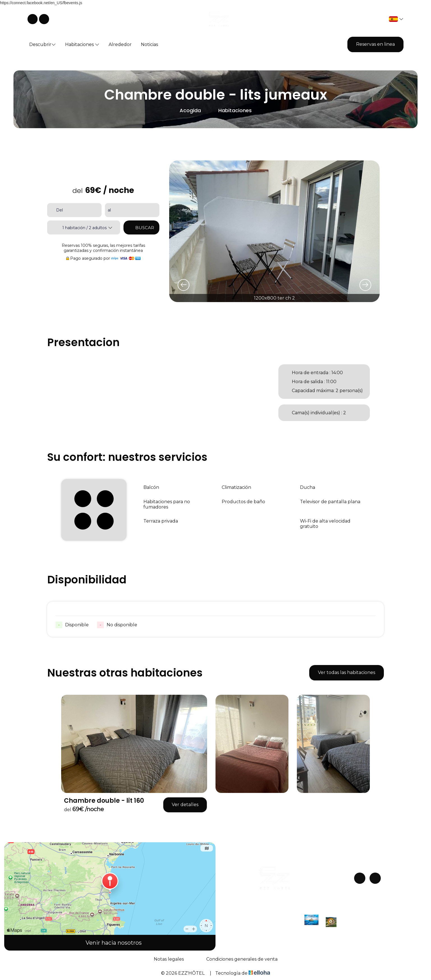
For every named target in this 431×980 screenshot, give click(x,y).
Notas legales (169, 959)
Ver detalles (185, 805)
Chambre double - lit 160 (104, 801)
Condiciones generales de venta (242, 959)
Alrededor (120, 44)
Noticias (149, 44)
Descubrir (43, 44)
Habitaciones (82, 44)
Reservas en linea (375, 44)
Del (59, 210)
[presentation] (184, 285)
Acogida (190, 110)
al (109, 210)
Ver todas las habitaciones (347, 672)
